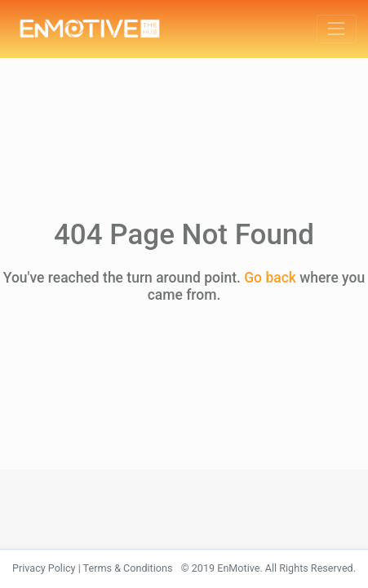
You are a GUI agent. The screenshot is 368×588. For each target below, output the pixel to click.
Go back (270, 278)
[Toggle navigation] (337, 29)
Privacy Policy (44, 568)
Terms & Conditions (128, 568)
